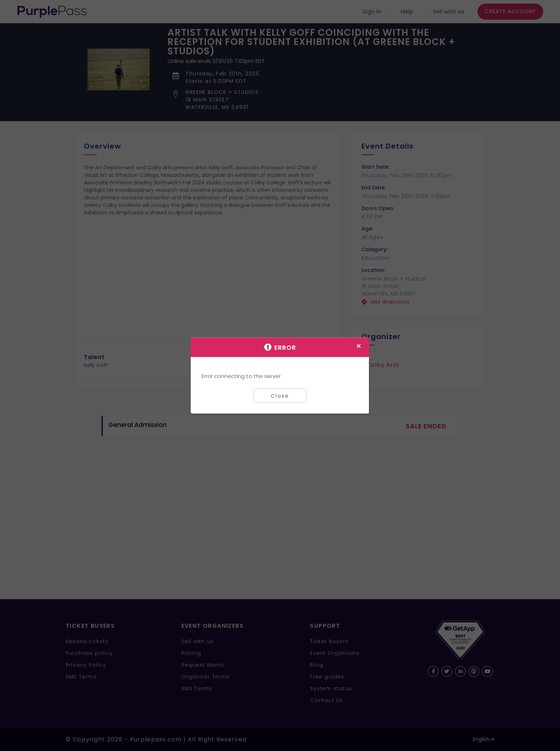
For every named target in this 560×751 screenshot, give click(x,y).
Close (280, 396)
